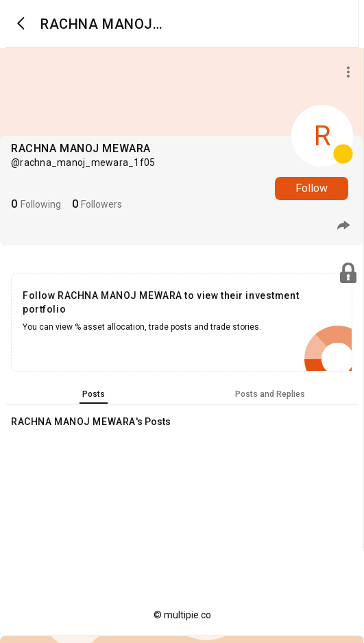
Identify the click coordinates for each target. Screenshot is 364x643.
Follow (312, 188)
